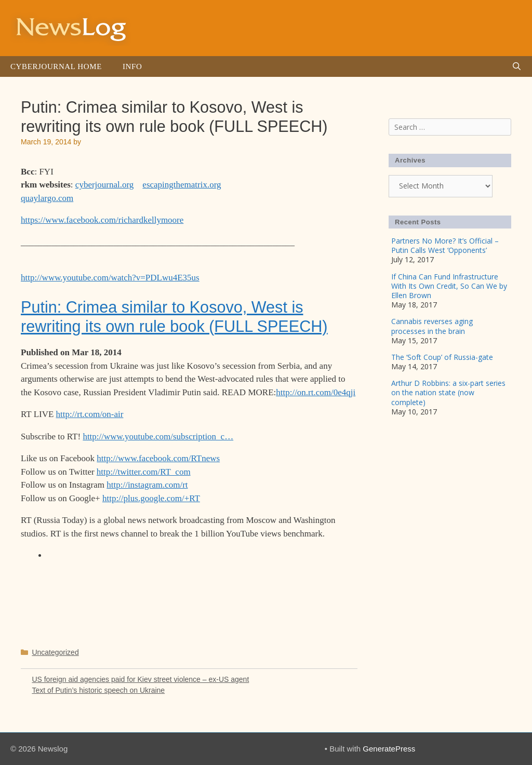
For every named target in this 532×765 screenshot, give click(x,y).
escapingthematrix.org (182, 185)
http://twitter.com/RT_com (144, 472)
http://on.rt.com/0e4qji (316, 392)
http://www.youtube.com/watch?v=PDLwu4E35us (110, 278)
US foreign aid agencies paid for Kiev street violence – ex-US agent (140, 679)
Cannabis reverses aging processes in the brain (432, 326)
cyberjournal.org (105, 185)
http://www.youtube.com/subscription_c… (158, 437)
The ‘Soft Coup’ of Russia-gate (442, 357)
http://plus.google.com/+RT (151, 498)
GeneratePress (389, 749)
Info (132, 66)
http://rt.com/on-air (90, 414)
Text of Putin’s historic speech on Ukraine (98, 690)
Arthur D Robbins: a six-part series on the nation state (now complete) (448, 392)
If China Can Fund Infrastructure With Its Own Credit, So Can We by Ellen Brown (449, 286)
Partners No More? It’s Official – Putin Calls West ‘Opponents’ (445, 245)
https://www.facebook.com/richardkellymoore (102, 220)
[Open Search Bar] (517, 66)
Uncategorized (55, 652)
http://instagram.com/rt (147, 485)
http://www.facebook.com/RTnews (158, 458)
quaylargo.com (47, 198)
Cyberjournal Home (56, 66)
